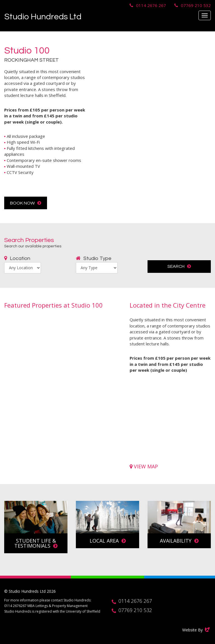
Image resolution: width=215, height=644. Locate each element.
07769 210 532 (196, 5)
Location (17, 258)
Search (179, 266)
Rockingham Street (31, 60)
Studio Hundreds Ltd (43, 17)
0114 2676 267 (151, 5)
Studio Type (94, 258)
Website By (197, 630)
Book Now (26, 203)
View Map (144, 466)
